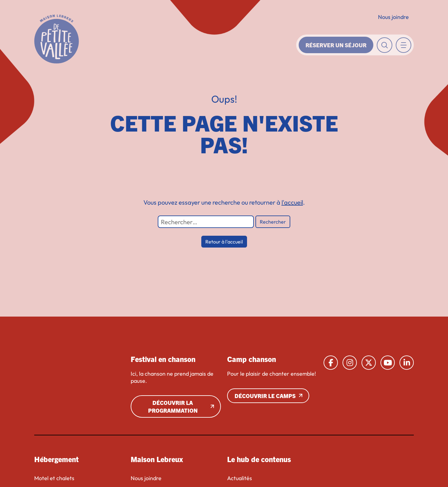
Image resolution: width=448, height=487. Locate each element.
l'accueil (292, 202)
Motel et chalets (54, 478)
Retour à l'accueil (224, 242)
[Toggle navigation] (404, 45)
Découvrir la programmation (173, 406)
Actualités (240, 478)
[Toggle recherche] (385, 45)
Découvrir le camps (265, 396)
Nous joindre (393, 17)
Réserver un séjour (336, 45)
